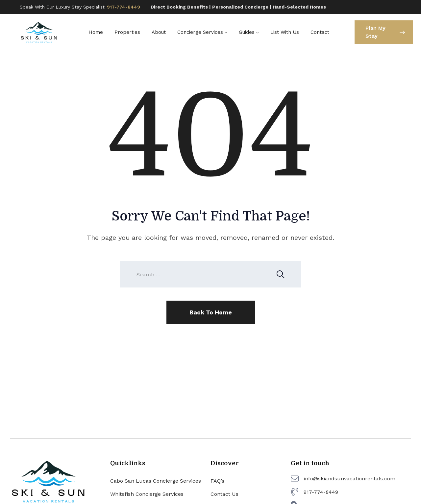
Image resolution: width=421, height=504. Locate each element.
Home (96, 32)
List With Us (285, 32)
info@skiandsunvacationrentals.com (349, 479)
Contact (320, 32)
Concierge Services (200, 32)
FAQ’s (217, 481)
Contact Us (224, 494)
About (159, 32)
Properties (127, 32)
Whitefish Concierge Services (147, 494)
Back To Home (211, 312)
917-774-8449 (124, 7)
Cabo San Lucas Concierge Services (156, 481)
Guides (247, 32)
